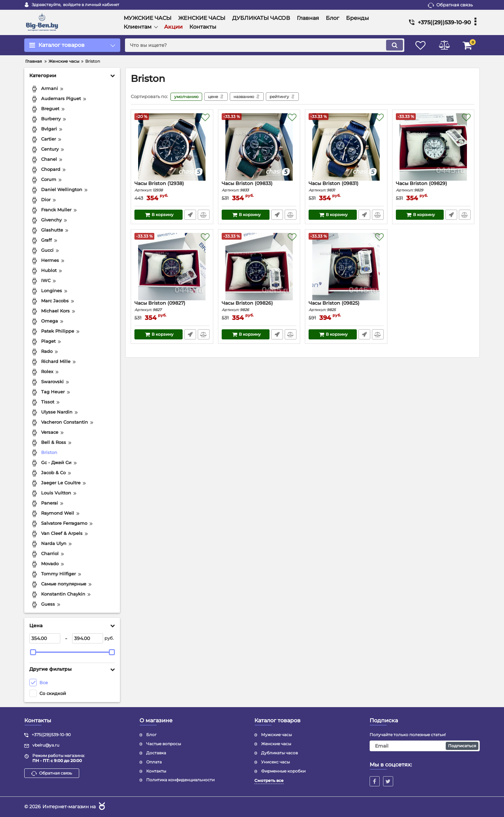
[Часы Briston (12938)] (172, 147)
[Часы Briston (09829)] (433, 147)
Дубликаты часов (279, 753)
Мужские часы (276, 735)
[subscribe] (425, 746)
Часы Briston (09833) (259, 187)
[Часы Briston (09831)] (346, 147)
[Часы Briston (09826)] (259, 267)
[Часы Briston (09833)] (259, 147)
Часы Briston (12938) (172, 187)
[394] (88, 638)
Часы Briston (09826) (259, 306)
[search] (265, 45)
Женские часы (276, 744)
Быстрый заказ (190, 215)
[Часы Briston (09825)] (346, 267)
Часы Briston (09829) (433, 187)
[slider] (33, 652)
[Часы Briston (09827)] (172, 267)
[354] (45, 638)
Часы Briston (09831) (346, 187)
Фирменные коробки (283, 771)
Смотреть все (269, 780)
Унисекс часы (275, 762)
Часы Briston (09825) (346, 306)
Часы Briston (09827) (172, 306)
